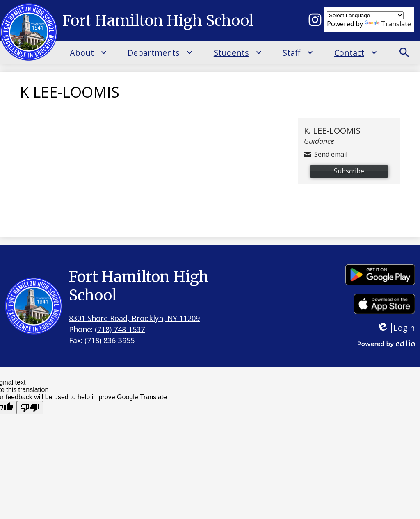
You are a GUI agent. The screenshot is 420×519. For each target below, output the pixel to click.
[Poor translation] (30, 408)
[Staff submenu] (298, 52)
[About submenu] (88, 52)
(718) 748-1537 (120, 329)
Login (396, 328)
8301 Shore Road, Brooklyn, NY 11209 (134, 318)
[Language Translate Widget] (365, 15)
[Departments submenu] (160, 52)
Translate (388, 24)
